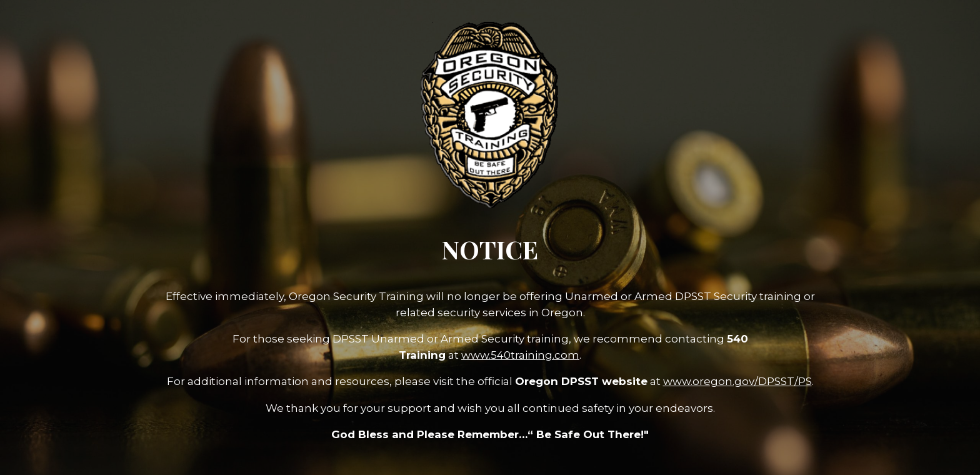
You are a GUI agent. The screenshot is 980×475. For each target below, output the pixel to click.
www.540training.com (520, 355)
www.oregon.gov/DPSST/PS (737, 381)
